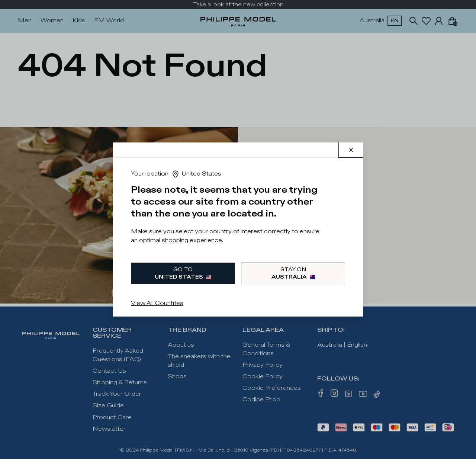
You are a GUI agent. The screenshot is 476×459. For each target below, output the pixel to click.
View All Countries (157, 303)
